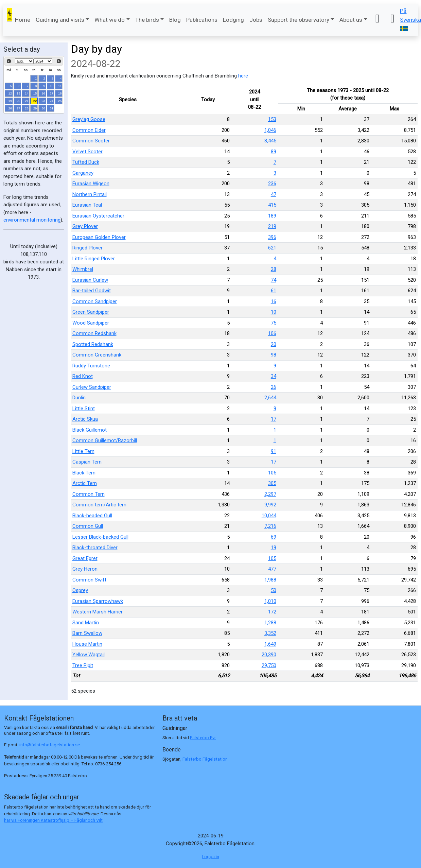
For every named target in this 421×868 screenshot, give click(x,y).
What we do (110, 20)
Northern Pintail (90, 194)
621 (272, 248)
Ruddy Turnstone (91, 366)
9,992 (270, 505)
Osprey (80, 590)
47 (274, 194)
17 (52, 93)
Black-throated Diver (95, 548)
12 (10, 93)
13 (19, 93)
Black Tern (84, 473)
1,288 (270, 623)
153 (272, 119)
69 (274, 537)
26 (10, 108)
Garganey (83, 173)
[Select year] (43, 61)
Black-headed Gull (92, 516)
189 (272, 216)
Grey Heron (85, 569)
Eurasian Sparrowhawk (98, 601)
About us (351, 20)
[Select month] (24, 61)
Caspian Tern (87, 462)
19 (10, 101)
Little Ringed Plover (94, 259)
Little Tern (83, 451)
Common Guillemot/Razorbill (105, 440)
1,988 (270, 580)
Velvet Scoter (87, 152)
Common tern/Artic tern (99, 505)
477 (272, 569)
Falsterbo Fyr (203, 738)
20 (19, 101)
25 (60, 101)
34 (274, 376)
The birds (147, 20)
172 (272, 612)
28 (27, 108)
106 (272, 333)
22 (35, 101)
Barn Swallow (87, 633)
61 (274, 291)
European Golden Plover (99, 237)
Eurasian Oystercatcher (98, 216)
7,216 (270, 526)
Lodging (233, 20)
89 (274, 152)
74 (274, 280)
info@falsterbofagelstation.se (50, 745)
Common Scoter (91, 141)
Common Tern (89, 494)
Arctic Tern (85, 483)
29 (35, 108)
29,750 (269, 665)
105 (272, 473)
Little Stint (84, 409)
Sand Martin (86, 623)
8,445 (270, 141)
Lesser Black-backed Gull (100, 537)
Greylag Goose (89, 119)
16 (43, 93)
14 (27, 93)
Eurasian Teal (87, 205)
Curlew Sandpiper (92, 387)
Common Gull (88, 526)
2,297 (270, 494)
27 (19, 108)
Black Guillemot (90, 430)
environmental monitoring (32, 220)
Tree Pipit (83, 665)
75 (274, 323)
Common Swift (89, 580)
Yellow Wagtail (89, 655)
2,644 (270, 398)
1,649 (270, 644)
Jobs (256, 20)
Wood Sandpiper (91, 323)
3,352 (270, 633)
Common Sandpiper (95, 301)
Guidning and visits (60, 20)
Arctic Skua (85, 419)
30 (43, 108)
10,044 (269, 516)
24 (52, 101)
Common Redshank (94, 333)
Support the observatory (299, 20)
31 (52, 108)
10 (52, 86)
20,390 (269, 655)
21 (27, 101)
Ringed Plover (87, 248)
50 (274, 590)
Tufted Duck (86, 162)
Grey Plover (85, 226)
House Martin (87, 644)
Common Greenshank (97, 355)
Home (23, 20)
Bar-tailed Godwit (92, 291)
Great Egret (85, 558)
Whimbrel (83, 269)
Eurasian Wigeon (91, 184)
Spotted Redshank (93, 344)
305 (272, 483)
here (243, 76)
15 (35, 93)
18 (60, 93)
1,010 (270, 601)
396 (272, 237)
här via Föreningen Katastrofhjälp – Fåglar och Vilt (53, 820)
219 (272, 226)
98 (274, 355)
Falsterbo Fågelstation (205, 759)
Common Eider (89, 130)
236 (272, 184)
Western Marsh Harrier (98, 612)
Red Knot (83, 376)
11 (60, 86)
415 (272, 205)
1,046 (270, 130)
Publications (202, 20)
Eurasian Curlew (90, 280)
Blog (175, 20)
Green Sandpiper (91, 312)
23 (43, 101)
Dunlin (79, 398)
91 (274, 451)
